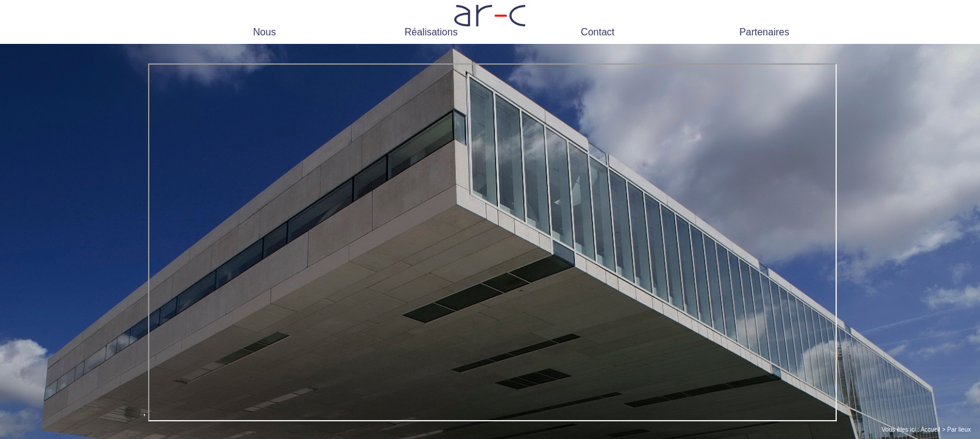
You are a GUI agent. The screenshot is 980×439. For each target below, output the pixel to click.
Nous (264, 32)
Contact (598, 32)
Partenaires (764, 32)
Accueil (930, 430)
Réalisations (431, 32)
